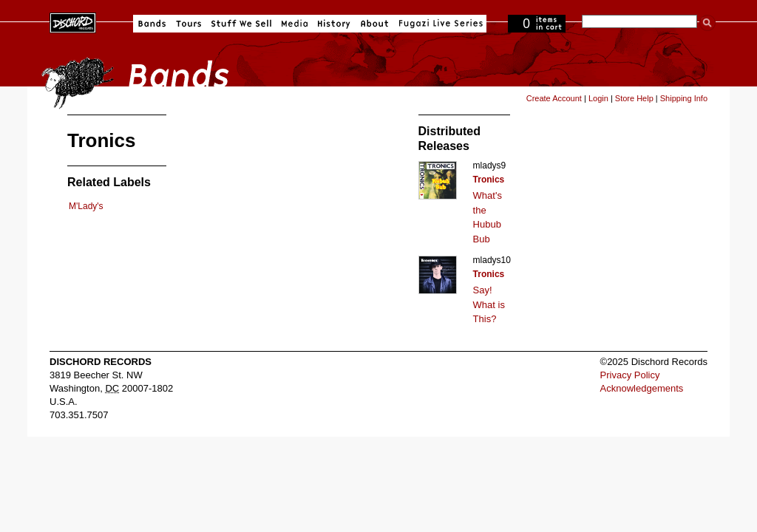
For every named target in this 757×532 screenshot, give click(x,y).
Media (295, 24)
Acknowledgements (642, 388)
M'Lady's (86, 206)
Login (598, 98)
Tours (189, 24)
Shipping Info (684, 98)
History (334, 24)
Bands (152, 24)
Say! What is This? (489, 304)
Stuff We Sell (241, 24)
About (374, 24)
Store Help (634, 98)
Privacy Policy (630, 375)
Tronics (489, 180)
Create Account (554, 98)
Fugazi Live (439, 24)
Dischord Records (73, 21)
